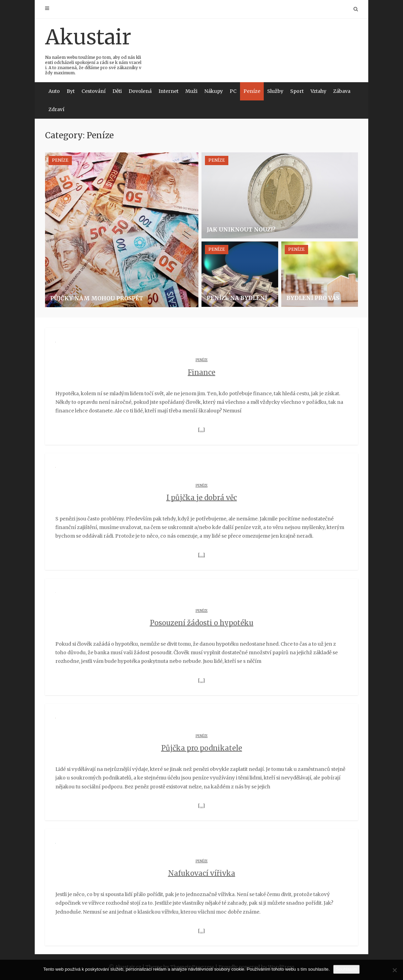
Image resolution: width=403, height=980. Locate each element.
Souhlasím (346, 969)
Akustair (94, 50)
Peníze (252, 91)
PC (233, 91)
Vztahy (318, 91)
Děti (117, 91)
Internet (168, 91)
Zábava (342, 91)
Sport (297, 91)
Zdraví (56, 109)
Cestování (94, 91)
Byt (71, 91)
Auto (54, 91)
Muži (191, 91)
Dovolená (140, 91)
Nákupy (214, 91)
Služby (275, 91)
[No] (394, 970)
